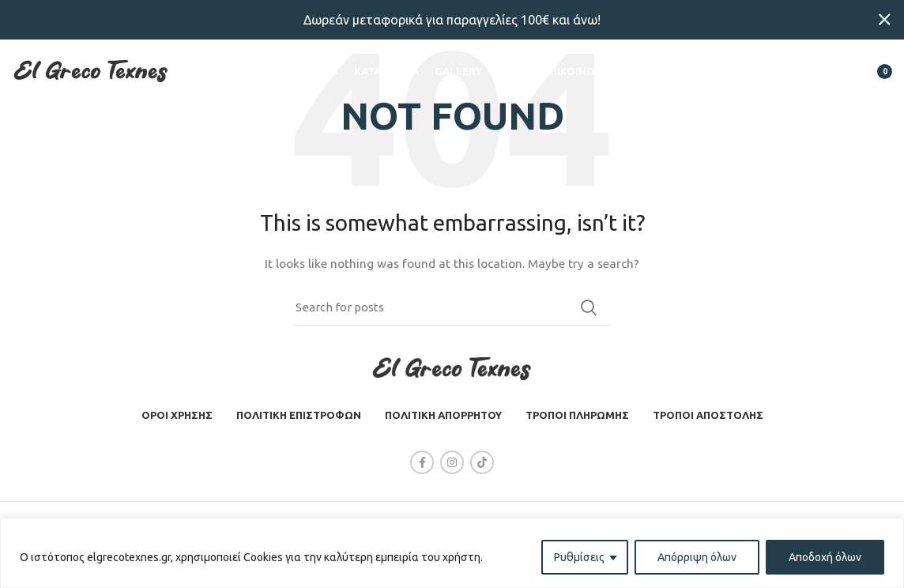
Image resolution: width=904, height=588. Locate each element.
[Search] (800, 75)
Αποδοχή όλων (825, 557)
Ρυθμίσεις (579, 557)
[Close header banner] (884, 20)
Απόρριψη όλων (697, 557)
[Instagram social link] (452, 462)
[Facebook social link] (422, 462)
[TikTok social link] (482, 462)
